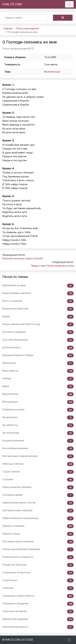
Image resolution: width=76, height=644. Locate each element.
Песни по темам (15, 277)
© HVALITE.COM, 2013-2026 (18, 640)
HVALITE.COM (12, 4)
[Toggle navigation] (69, 4)
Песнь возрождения (28, 28)
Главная (8, 28)
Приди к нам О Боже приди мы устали (52, 266)
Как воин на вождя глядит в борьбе (23, 258)
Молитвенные (52, 72)
